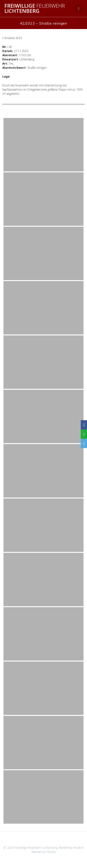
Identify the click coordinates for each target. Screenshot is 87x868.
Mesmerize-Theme (44, 852)
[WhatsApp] (84, 434)
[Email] (84, 443)
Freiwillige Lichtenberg (35, 8)
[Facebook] (84, 425)
